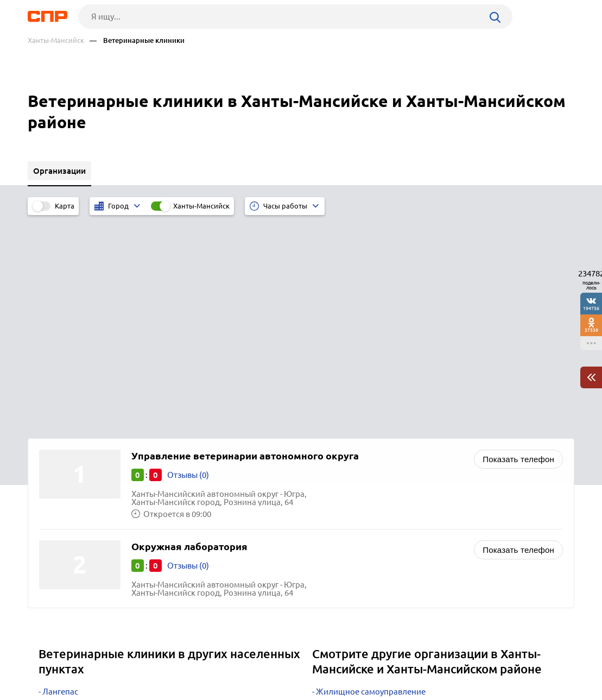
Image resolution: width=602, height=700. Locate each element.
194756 (591, 308)
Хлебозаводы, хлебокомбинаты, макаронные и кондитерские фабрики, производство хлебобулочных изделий (433, 536)
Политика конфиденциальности (173, 691)
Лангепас (60, 478)
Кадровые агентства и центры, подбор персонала (411, 491)
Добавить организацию (525, 659)
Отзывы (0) (188, 261)
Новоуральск (68, 532)
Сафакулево (65, 505)
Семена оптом (343, 518)
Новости (115, 660)
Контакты (271, 660)
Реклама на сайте (192, 660)
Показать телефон (518, 245)
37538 (591, 330)
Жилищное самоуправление (371, 478)
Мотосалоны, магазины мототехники (388, 505)
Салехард (61, 491)
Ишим (54, 518)
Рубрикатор (48, 660)
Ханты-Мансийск (56, 40)
